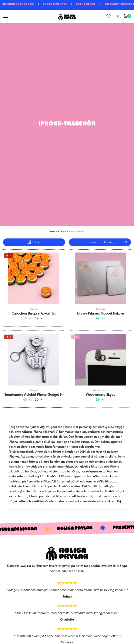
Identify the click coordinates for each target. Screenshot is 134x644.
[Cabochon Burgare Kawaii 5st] (33, 279)
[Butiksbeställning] (100, 242)
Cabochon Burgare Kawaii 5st (33, 314)
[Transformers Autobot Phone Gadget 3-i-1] (33, 360)
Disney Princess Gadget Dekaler (101, 314)
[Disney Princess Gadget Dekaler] (100, 279)
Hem (53, 232)
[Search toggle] (119, 16)
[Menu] (10, 16)
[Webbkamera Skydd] (100, 360)
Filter (34, 242)
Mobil (61, 232)
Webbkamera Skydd (100, 395)
